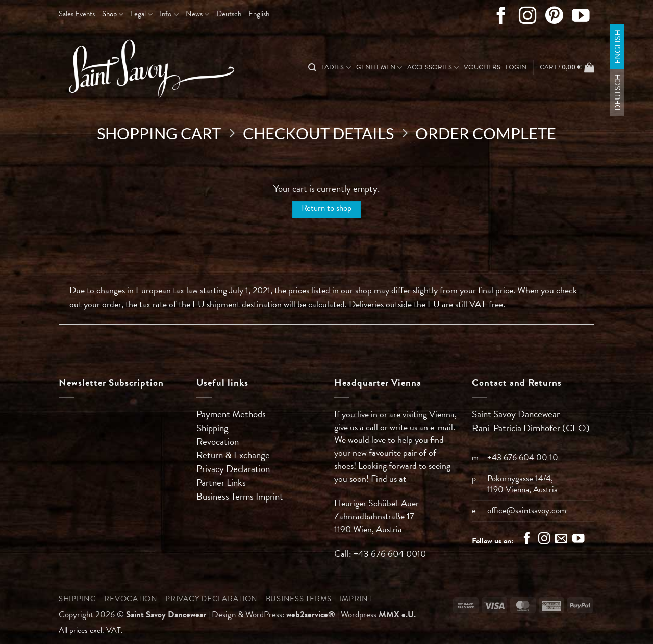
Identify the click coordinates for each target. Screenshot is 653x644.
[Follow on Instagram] (528, 18)
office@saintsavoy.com (527, 511)
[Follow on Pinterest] (554, 18)
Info (169, 14)
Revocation (218, 442)
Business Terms (226, 496)
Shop (113, 14)
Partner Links (221, 482)
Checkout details (318, 134)
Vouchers (482, 67)
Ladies (336, 67)
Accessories (433, 67)
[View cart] (567, 67)
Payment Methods (231, 414)
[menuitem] (229, 14)
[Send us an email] (561, 540)
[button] (516, 67)
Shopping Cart (159, 134)
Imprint (269, 496)
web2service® (311, 615)
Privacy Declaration (233, 469)
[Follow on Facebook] (501, 18)
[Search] (312, 68)
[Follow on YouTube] (581, 18)
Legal (142, 14)
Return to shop (326, 208)
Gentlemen (379, 67)
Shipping (212, 428)
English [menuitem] (617, 47)
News (197, 14)
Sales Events (77, 14)
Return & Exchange (233, 455)
